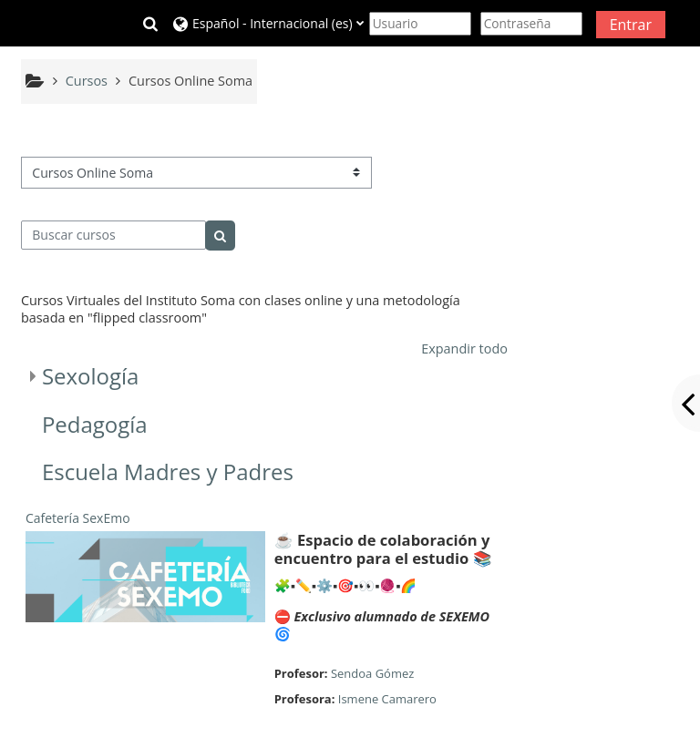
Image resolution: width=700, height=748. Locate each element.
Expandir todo (464, 348)
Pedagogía (95, 424)
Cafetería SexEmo (78, 518)
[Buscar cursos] (113, 235)
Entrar (631, 25)
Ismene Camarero (387, 699)
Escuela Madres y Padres (168, 471)
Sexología (91, 376)
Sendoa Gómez (372, 673)
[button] (150, 24)
